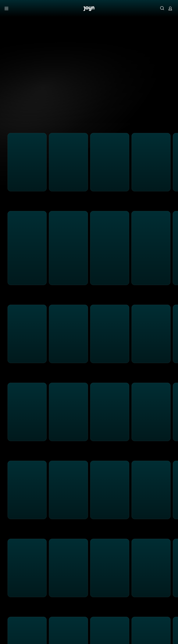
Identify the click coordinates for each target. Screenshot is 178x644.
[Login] (170, 8)
